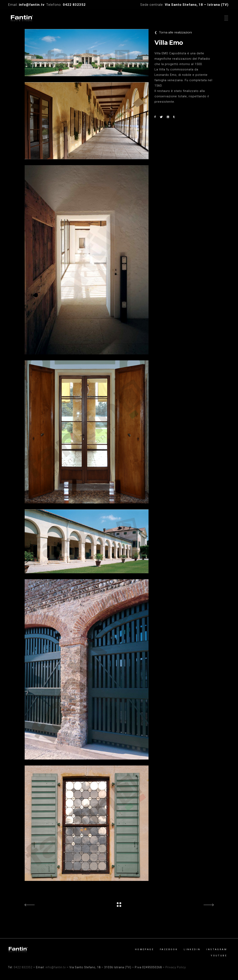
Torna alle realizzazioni (173, 32)
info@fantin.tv (56, 967)
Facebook (169, 949)
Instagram (217, 949)
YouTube (219, 956)
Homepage (144, 949)
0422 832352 (23, 967)
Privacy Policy (176, 967)
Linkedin (192, 949)
